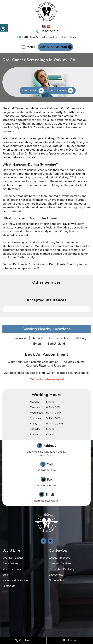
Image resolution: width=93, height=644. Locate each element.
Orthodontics (57, 580)
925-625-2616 (50, 31)
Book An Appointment (53, 47)
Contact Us (9, 586)
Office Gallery (10, 563)
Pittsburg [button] (81, 338)
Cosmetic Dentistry (60, 563)
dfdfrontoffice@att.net (46, 501)
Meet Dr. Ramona (13, 558)
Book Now (70, 640)
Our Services (58, 551)
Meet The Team (12, 569)
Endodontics (56, 575)
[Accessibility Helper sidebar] (4, 28)
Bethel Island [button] (56, 344)
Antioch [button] (38, 338)
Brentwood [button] (19, 338)
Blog (5, 575)
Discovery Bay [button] (59, 338)
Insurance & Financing (15, 580)
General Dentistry (59, 558)
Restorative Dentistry (62, 569)
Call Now (23, 640)
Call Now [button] (29, 91)
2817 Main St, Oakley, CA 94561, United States (50, 37)
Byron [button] (37, 344)
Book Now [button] (58, 91)
